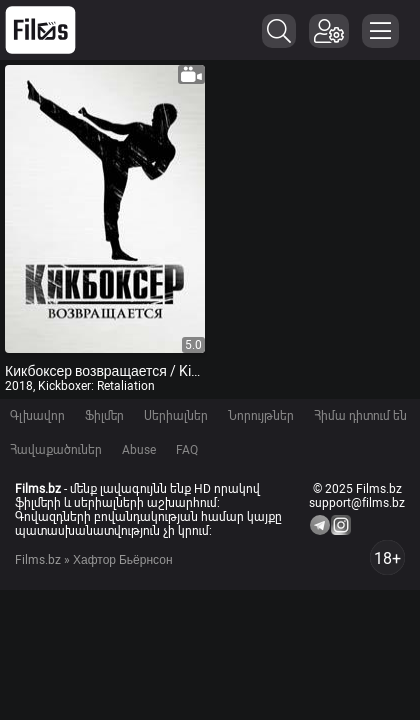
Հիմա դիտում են (360, 416)
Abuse (139, 450)
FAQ (187, 450)
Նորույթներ (261, 416)
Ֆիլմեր (104, 416)
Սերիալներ (176, 416)
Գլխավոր (37, 416)
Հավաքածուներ (56, 450)
